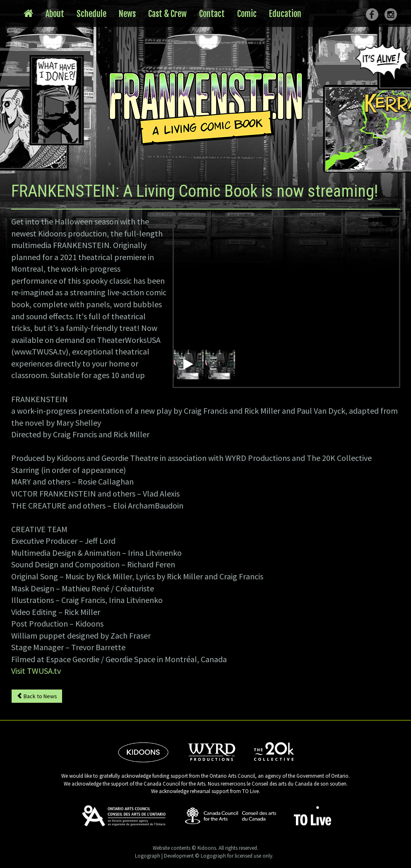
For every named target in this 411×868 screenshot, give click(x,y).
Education (285, 14)
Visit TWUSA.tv (36, 671)
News (127, 14)
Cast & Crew (167, 14)
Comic (247, 14)
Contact (212, 14)
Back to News (37, 696)
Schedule (91, 14)
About (55, 14)
